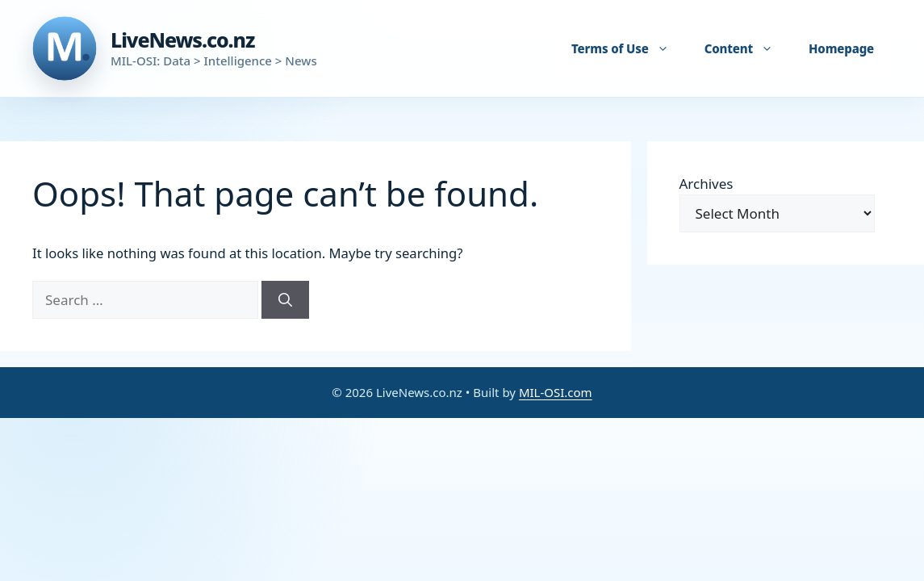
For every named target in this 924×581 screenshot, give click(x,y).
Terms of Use (628, 48)
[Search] (285, 300)
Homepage (841, 48)
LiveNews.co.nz (182, 40)
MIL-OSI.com (556, 392)
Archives (707, 184)
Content (747, 48)
